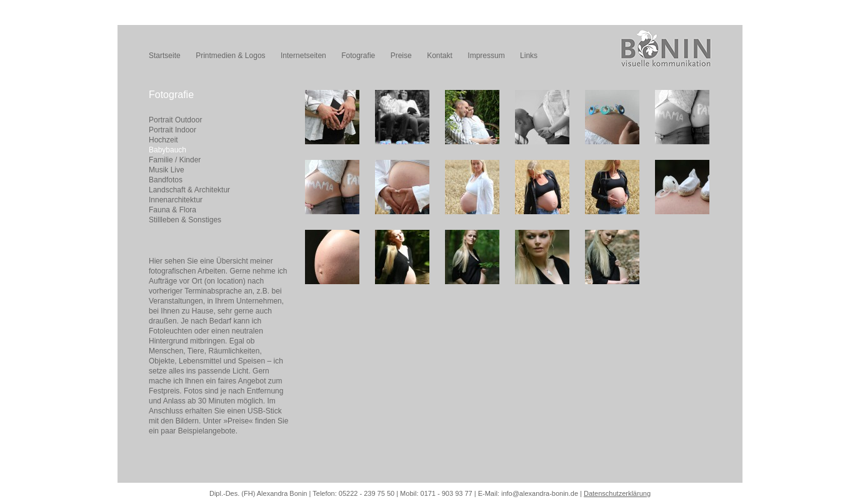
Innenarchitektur (176, 200)
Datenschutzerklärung (617, 493)
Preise (401, 56)
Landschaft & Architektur (189, 190)
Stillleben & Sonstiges (185, 220)
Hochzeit (163, 140)
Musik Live (167, 170)
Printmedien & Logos (230, 56)
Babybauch (167, 150)
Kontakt (440, 56)
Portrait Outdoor (175, 120)
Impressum (486, 56)
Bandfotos (166, 180)
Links (529, 56)
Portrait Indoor (172, 130)
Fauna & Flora (172, 210)
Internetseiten (303, 56)
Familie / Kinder (175, 160)
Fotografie (358, 56)
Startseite (165, 56)
